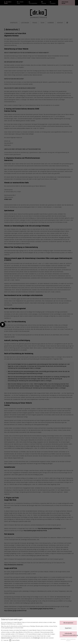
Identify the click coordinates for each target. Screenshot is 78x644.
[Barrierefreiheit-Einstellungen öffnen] (2, 325)
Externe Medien (15, 641)
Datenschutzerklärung (7, 639)
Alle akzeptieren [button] (68, 623)
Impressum (68, 641)
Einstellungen (37, 639)
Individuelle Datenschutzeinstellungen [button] (70, 635)
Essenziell (5, 641)
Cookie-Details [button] (63, 640)
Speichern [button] (68, 629)
